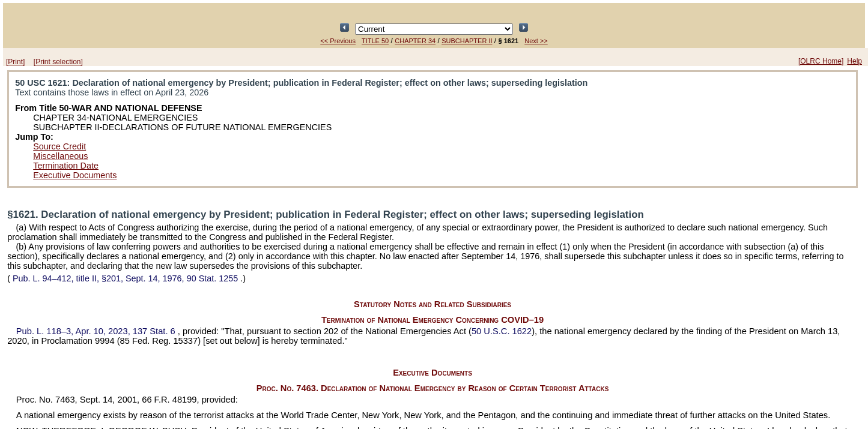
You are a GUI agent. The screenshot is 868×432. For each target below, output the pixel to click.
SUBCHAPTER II (467, 41)
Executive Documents (75, 175)
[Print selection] (58, 62)
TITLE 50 (375, 41)
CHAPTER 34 (415, 41)
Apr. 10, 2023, (97, 331)
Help (854, 61)
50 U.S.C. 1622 (502, 331)
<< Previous (338, 41)
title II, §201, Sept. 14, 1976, (125, 278)
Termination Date (66, 166)
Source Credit (59, 146)
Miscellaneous (60, 156)
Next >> (536, 41)
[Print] (15, 62)
